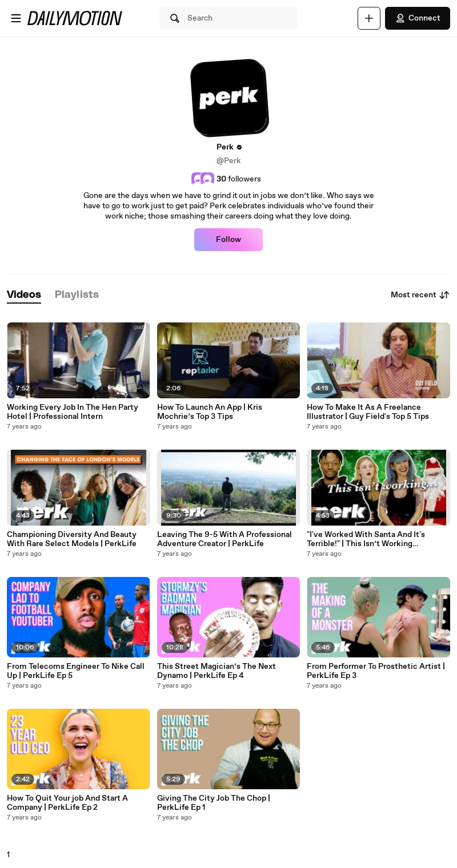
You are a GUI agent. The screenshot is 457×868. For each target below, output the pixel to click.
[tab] (24, 295)
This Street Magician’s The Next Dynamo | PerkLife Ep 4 (217, 671)
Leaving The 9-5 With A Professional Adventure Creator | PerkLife (225, 539)
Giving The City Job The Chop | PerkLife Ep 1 (214, 803)
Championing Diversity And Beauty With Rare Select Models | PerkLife (72, 539)
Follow (228, 240)
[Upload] (369, 18)
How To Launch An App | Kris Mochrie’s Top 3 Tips (210, 412)
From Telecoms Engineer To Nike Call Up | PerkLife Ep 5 (76, 671)
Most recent (420, 295)
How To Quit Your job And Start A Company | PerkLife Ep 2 (67, 803)
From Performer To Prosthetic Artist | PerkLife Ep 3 (376, 671)
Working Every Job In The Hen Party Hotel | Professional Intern (73, 412)
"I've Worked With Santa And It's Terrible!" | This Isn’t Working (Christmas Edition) (366, 539)
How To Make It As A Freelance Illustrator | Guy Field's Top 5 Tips (368, 412)
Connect (418, 18)
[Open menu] (16, 18)
